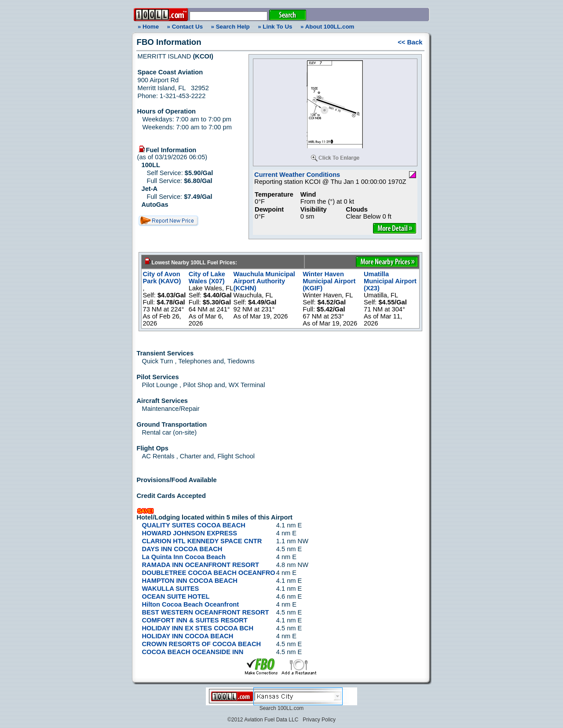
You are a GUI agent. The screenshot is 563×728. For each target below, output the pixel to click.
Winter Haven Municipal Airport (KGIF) (329, 281)
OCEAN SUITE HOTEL (176, 596)
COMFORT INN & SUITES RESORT (195, 620)
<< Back (410, 42)
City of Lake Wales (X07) (207, 278)
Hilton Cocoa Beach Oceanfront (191, 604)
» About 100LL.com (327, 27)
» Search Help (230, 27)
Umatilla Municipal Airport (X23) (390, 281)
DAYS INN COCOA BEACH (182, 549)
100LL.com (291, 708)
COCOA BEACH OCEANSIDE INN (193, 652)
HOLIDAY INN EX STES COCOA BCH (198, 628)
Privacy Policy (319, 720)
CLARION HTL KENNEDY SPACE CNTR (202, 541)
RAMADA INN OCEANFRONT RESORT (201, 565)
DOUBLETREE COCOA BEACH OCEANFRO (209, 573)
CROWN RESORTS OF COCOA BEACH (202, 644)
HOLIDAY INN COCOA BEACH (188, 636)
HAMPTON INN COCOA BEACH (190, 581)
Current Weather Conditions (297, 175)
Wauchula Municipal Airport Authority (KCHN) (264, 281)
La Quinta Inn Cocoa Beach (184, 557)
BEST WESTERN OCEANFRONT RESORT (206, 612)
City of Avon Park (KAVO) (162, 278)
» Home (147, 27)
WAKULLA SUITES (171, 589)
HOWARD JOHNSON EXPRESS (190, 533)
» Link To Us (275, 27)
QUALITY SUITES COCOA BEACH (194, 525)
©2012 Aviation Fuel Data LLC (263, 720)
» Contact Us (185, 27)
